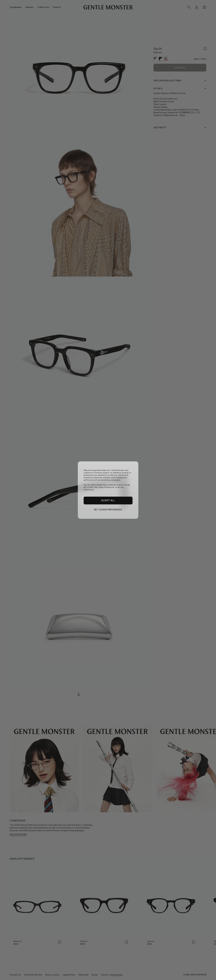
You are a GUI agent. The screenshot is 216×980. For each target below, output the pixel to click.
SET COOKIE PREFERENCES (108, 510)
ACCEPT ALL (108, 500)
